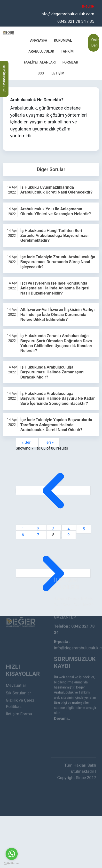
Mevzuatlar (16, 667)
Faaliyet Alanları (40, 62)
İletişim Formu (19, 695)
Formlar (70, 62)
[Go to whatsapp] (12, 854)
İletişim (58, 73)
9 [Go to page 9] (69, 535)
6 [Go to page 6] (23, 535)
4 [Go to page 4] (69, 529)
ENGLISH (88, 6)
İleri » (49, 442)
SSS (41, 73)
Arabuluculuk (41, 51)
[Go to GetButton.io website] (12, 863)
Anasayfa (39, 40)
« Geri (27, 442)
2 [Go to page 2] (39, 529)
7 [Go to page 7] (39, 535)
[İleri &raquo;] (53, 573)
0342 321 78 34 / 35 (76, 21)
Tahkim (67, 51)
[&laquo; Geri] (53, 490)
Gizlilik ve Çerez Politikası (20, 685)
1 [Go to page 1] (23, 529)
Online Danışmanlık (95, 42)
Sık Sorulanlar (18, 674)
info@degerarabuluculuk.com (67, 14)
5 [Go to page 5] (84, 529)
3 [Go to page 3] (54, 529)
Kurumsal (63, 40)
